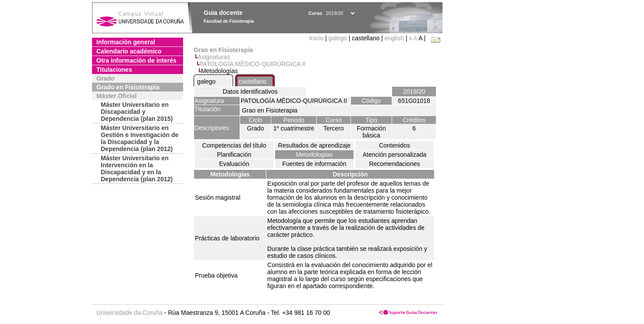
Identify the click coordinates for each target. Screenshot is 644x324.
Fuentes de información (314, 164)
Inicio (317, 38)
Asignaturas (214, 57)
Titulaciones (114, 70)
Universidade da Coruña (129, 313)
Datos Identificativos (250, 92)
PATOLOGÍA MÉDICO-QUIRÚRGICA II (253, 64)
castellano (253, 81)
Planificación (234, 155)
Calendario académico (129, 51)
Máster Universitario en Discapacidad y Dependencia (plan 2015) (137, 112)
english (394, 38)
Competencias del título (234, 145)
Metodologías (314, 155)
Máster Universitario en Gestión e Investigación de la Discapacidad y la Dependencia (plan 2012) (140, 138)
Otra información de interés (136, 60)
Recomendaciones (395, 164)
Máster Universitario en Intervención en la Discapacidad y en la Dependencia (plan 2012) (137, 169)
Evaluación (234, 164)
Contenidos (395, 145)
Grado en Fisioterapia (128, 87)
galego (338, 38)
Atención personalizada (395, 155)
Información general (126, 42)
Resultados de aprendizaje (315, 145)
